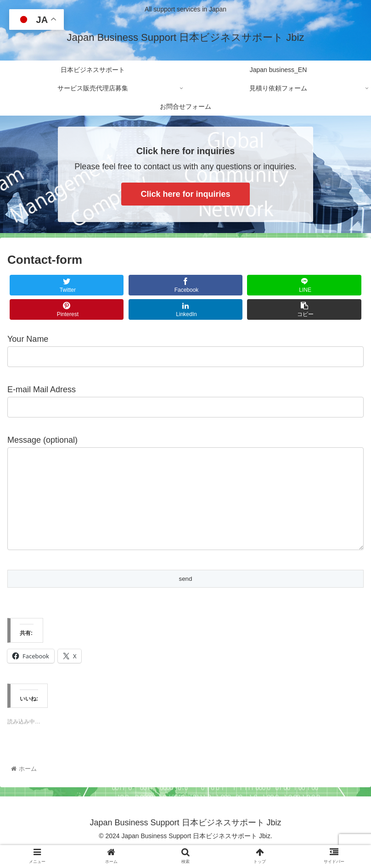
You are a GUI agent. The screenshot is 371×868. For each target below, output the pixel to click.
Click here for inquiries (185, 194)
